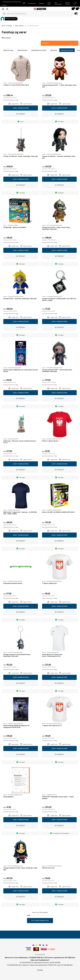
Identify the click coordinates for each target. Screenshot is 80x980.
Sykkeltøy (54, 50)
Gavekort (42, 3)
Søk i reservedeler (58, 3)
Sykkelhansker (22, 50)
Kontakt (40, 970)
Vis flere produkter (40, 920)
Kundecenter (32, 3)
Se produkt (21, 114)
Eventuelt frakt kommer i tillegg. (11, 100)
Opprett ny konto (68, 3)
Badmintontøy (8, 50)
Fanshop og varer (67, 50)
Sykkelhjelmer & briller (39, 50)
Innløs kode (49, 3)
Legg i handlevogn (21, 108)
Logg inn (75, 3)
